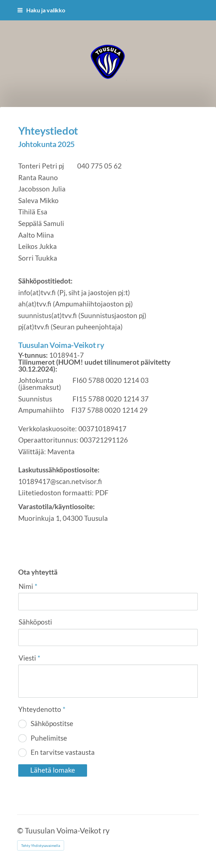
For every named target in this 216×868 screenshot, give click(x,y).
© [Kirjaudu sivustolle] (21, 830)
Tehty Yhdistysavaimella (41, 845)
